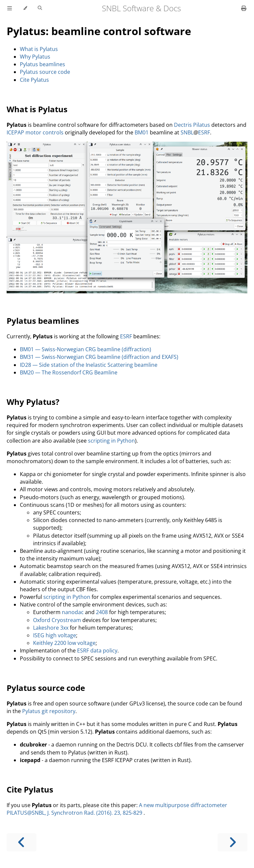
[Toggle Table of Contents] (10, 8)
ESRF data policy (97, 651)
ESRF (204, 132)
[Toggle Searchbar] (40, 8)
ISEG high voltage (55, 635)
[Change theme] (25, 8)
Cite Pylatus (34, 80)
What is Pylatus (39, 49)
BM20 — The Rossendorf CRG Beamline (69, 372)
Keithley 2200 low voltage (64, 643)
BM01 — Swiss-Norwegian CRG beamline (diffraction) (85, 349)
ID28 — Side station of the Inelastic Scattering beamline (89, 365)
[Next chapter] (233, 842)
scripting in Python (111, 441)
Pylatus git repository (49, 711)
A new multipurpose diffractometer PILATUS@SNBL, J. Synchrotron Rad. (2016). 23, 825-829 (117, 809)
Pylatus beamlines (42, 64)
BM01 (142, 132)
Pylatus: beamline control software (99, 31)
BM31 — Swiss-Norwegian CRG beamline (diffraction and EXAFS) (99, 357)
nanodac (73, 612)
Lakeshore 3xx (51, 628)
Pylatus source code (45, 72)
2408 (102, 612)
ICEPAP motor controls (35, 132)
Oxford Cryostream (57, 620)
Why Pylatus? (33, 402)
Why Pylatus (35, 57)
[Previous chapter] (21, 842)
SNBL (187, 132)
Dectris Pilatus (192, 125)
